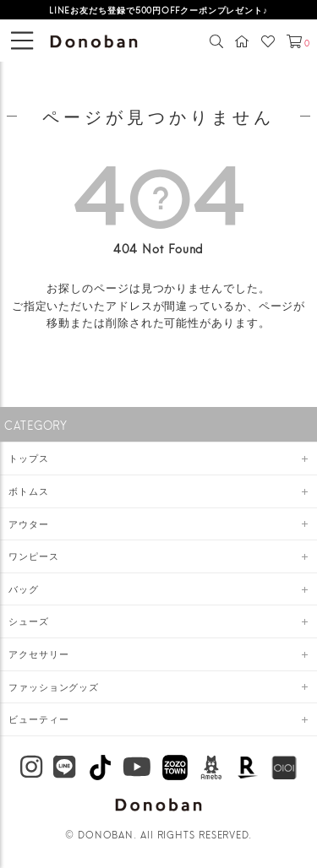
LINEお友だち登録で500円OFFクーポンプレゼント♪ (158, 9)
